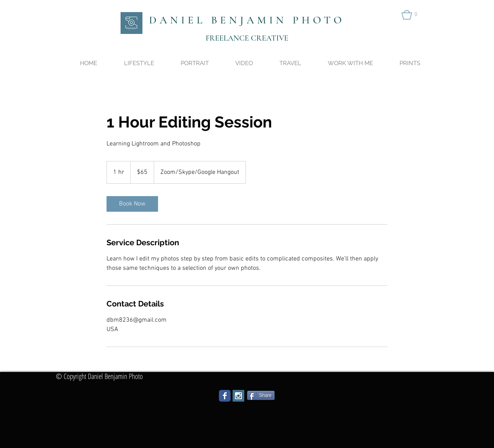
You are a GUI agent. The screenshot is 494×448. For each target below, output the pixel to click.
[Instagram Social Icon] (238, 396)
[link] (132, 204)
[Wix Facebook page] (225, 396)
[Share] (261, 395)
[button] (412, 15)
